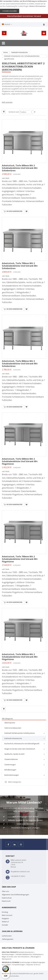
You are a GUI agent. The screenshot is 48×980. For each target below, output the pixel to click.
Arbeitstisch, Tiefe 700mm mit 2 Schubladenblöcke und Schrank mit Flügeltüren (20, 559)
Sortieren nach (14, 112)
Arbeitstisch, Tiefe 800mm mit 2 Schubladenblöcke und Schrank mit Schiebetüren (20, 364)
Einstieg (5, 912)
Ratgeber (5, 918)
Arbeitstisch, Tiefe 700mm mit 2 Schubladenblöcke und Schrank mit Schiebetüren (20, 266)
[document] (24, 7)
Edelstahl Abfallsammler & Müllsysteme (29, 954)
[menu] (24, 749)
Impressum (6, 901)
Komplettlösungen (19, 965)
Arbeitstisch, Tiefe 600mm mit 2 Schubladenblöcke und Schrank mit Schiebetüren (20, 168)
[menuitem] (24, 723)
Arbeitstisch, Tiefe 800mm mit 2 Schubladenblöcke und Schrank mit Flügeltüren (20, 657)
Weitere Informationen (37, 6)
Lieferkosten (7, 936)
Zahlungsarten (8, 939)
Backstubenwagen (8, 954)
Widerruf (5, 922)
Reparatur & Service (33, 965)
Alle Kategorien (7, 719)
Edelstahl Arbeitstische (20, 52)
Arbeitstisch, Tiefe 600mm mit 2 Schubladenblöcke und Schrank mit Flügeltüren (20, 461)
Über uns (5, 891)
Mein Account (7, 915)
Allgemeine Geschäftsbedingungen (15, 895)
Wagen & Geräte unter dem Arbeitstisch (16, 957)
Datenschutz (7, 898)
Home (6, 52)
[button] (27, 211)
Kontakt (5, 925)
